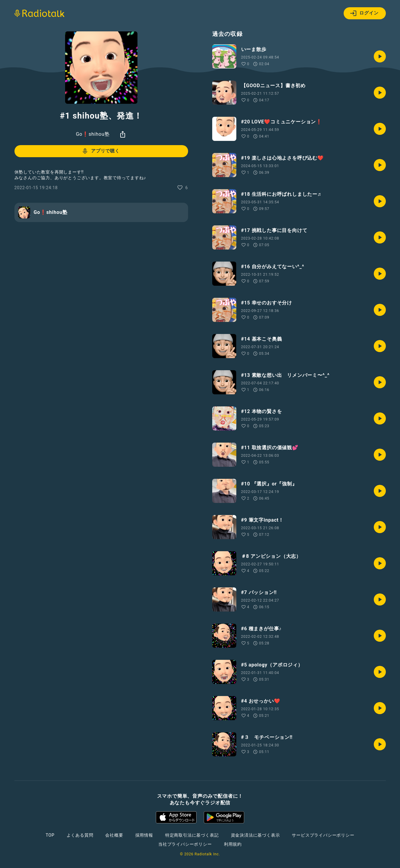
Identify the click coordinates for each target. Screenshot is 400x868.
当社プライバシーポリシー (185, 844)
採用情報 (144, 835)
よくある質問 (80, 835)
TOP (50, 835)
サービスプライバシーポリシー (323, 835)
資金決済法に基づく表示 (255, 835)
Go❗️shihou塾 (93, 134)
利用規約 (233, 844)
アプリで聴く (101, 151)
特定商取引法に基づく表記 (192, 835)
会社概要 (114, 835)
